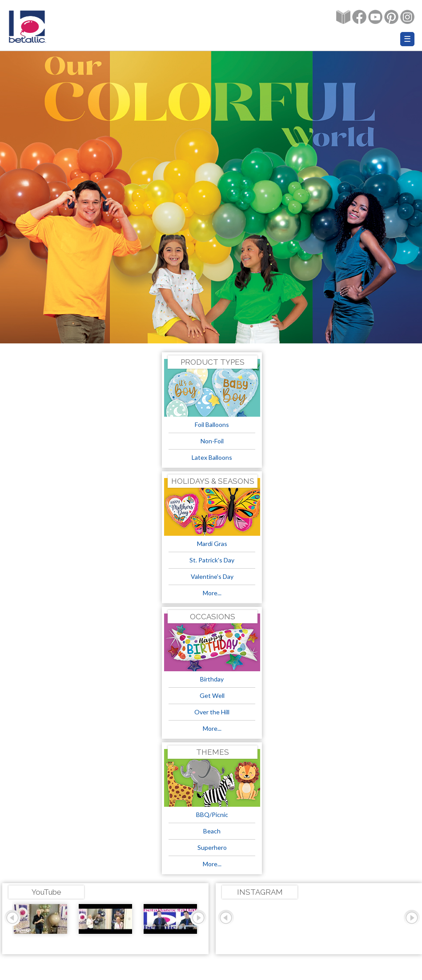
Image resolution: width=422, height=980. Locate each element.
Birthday (212, 679)
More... (212, 593)
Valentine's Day (212, 576)
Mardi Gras (212, 544)
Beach (212, 831)
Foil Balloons (212, 424)
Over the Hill (212, 712)
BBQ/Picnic (212, 815)
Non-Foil (212, 441)
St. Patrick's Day (212, 560)
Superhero (212, 847)
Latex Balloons (212, 457)
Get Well (212, 695)
